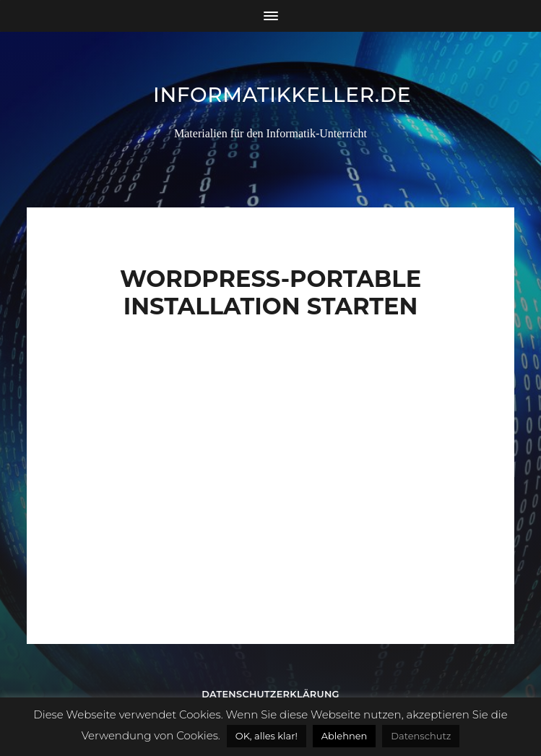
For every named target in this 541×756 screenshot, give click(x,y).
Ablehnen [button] (345, 736)
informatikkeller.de (282, 95)
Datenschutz (421, 736)
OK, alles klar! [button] (267, 736)
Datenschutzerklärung (270, 694)
